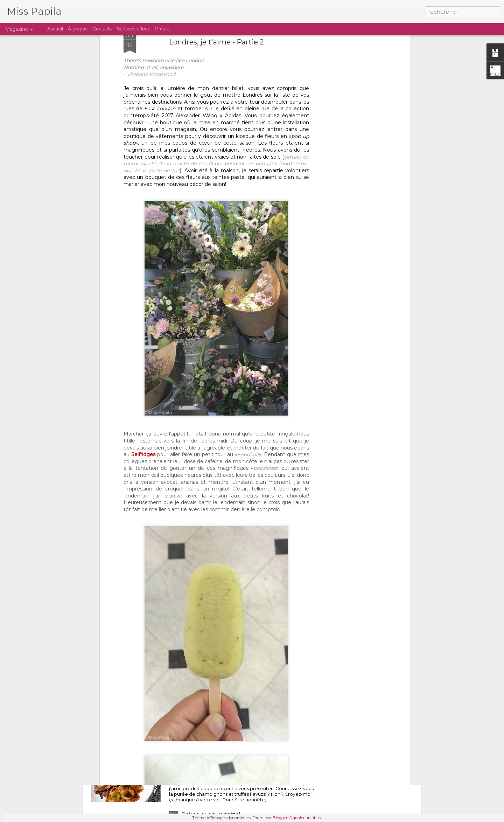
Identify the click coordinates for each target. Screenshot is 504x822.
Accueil (55, 29)
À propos (78, 29)
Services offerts (133, 29)
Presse (163, 29)
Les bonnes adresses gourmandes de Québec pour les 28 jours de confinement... (245, 659)
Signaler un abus (305, 818)
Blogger (280, 818)
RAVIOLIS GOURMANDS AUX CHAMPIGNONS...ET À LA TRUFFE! (229, 738)
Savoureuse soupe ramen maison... (229, 576)
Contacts (102, 29)
